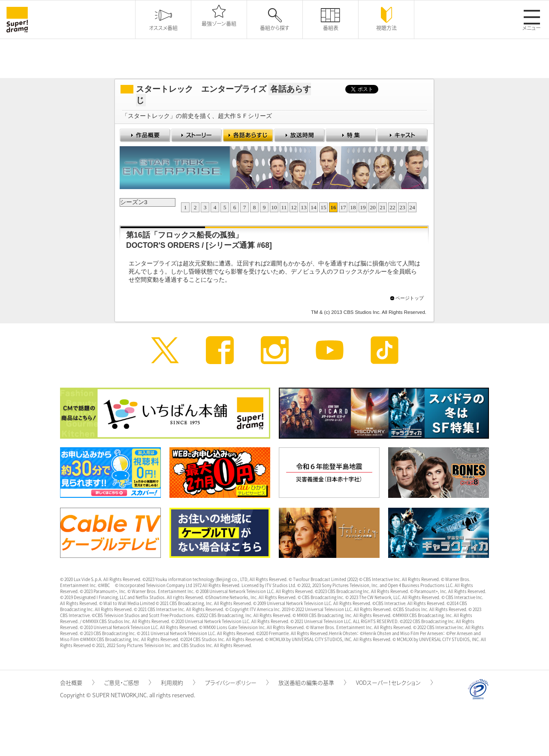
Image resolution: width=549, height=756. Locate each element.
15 (323, 207)
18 (353, 207)
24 (412, 207)
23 (402, 207)
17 (343, 207)
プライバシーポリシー (237, 682)
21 (383, 207)
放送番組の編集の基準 (312, 682)
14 (314, 207)
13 (304, 207)
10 (274, 207)
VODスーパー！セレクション (394, 682)
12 (294, 207)
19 (363, 207)
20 (373, 207)
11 (284, 207)
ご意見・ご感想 (128, 682)
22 (392, 207)
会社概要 (77, 682)
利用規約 (178, 682)
